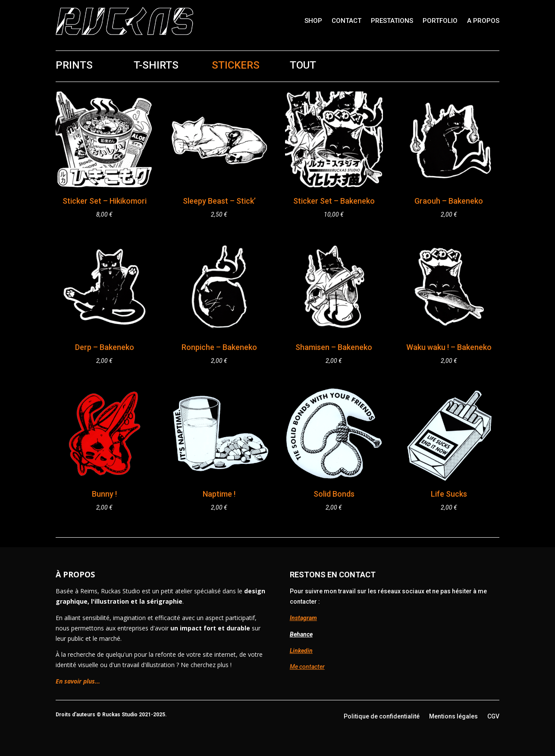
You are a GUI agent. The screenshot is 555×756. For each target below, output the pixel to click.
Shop (313, 21)
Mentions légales (453, 716)
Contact (346, 21)
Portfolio (440, 21)
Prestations (392, 21)
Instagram (303, 618)
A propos (483, 21)
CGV (493, 716)
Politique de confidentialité (382, 716)
